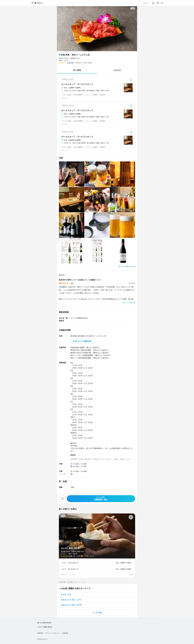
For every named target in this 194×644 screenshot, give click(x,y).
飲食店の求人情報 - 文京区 (71, 600)
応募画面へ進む (101, 499)
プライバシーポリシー (53, 633)
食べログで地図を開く (84, 341)
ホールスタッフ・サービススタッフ (77, 84)
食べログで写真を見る (126, 266)
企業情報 (65, 633)
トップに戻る (97, 613)
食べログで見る (128, 303)
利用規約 (40, 633)
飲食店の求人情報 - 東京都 (71, 605)
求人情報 (77, 70)
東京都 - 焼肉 (66, 595)
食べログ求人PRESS (44, 623)
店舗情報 (117, 70)
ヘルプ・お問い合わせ (45, 627)
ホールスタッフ (73, 563)
